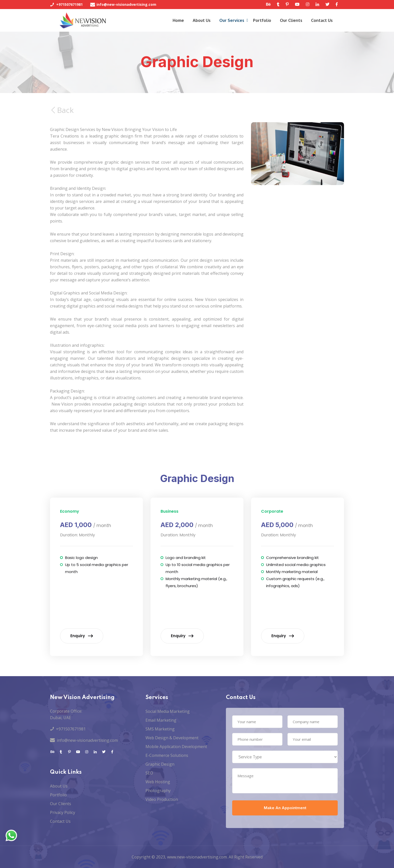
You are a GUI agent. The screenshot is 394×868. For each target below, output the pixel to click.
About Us (202, 20)
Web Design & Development (172, 738)
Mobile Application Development (176, 747)
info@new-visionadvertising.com (126, 4)
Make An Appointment (285, 808)
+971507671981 (69, 4)
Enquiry (82, 636)
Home (178, 20)
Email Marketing (161, 720)
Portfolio (262, 20)
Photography (158, 791)
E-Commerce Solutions (167, 755)
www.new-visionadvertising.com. (197, 857)
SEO (149, 773)
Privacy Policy (63, 812)
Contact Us (322, 20)
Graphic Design (160, 764)
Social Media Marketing (168, 711)
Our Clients (291, 20)
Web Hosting (158, 782)
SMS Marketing (160, 729)
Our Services (232, 20)
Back (62, 129)
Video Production (162, 799)
